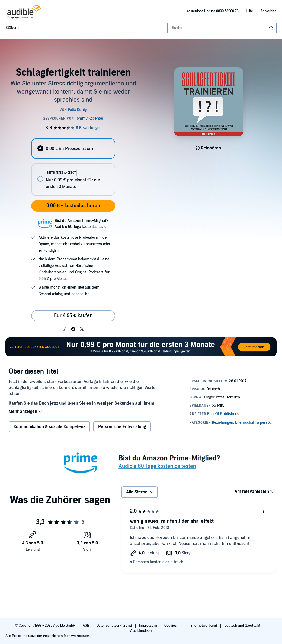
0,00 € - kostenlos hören (73, 206)
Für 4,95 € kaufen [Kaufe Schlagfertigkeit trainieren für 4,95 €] (73, 316)
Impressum (148, 626)
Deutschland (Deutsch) (243, 626)
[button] (65, 329)
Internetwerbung (204, 626)
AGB (86, 626)
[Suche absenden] (272, 28)
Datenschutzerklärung (115, 626)
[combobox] (222, 28)
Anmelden (268, 11)
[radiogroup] (73, 167)
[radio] (73, 149)
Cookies (171, 626)
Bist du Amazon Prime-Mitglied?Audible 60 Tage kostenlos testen (81, 224)
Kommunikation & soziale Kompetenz (49, 427)
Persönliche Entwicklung (122, 427)
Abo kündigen (141, 631)
